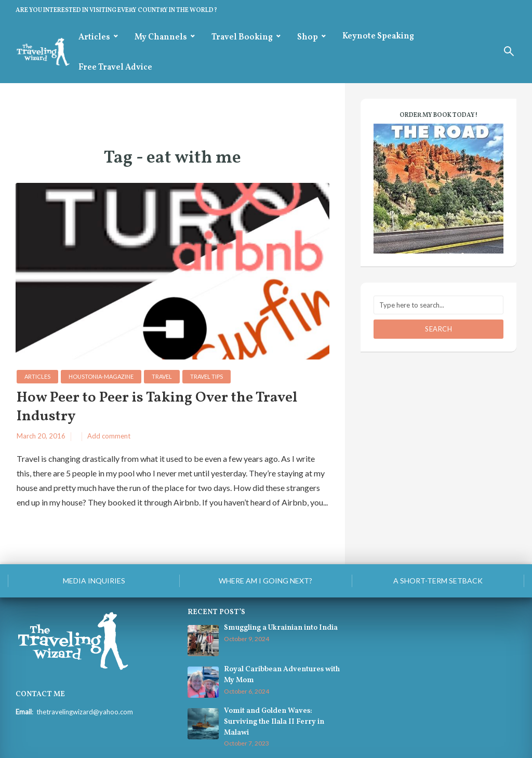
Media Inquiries (94, 581)
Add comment (109, 436)
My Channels (161, 37)
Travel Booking (242, 37)
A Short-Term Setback (438, 581)
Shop (308, 37)
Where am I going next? (265, 581)
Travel (162, 376)
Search (438, 329)
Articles (94, 37)
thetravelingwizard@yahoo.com (85, 712)
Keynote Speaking (378, 36)
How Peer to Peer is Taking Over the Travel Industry (157, 408)
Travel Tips (207, 376)
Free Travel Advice (115, 68)
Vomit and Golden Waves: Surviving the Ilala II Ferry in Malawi (274, 722)
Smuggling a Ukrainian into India (281, 628)
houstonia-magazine (101, 376)
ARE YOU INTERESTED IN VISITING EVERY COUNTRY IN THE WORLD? (116, 10)
